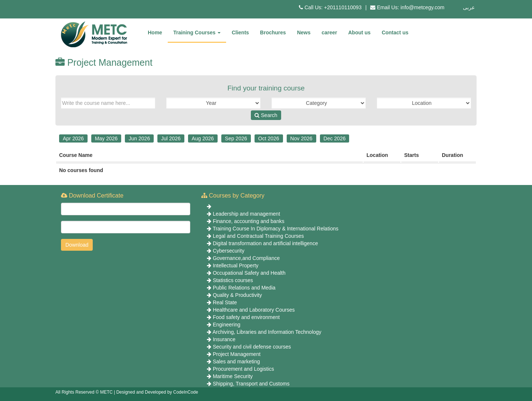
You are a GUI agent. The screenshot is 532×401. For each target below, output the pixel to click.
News (304, 32)
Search (266, 115)
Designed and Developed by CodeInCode (157, 392)
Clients (240, 32)
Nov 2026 (301, 138)
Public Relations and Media (244, 288)
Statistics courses (233, 280)
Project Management (237, 354)
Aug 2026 (203, 138)
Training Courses (197, 32)
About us (360, 32)
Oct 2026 (269, 138)
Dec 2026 (335, 138)
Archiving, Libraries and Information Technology (267, 332)
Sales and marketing (236, 361)
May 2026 (106, 138)
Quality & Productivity (237, 295)
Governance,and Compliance (246, 258)
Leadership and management (246, 214)
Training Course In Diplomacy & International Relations (276, 229)
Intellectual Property (236, 265)
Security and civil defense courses (252, 347)
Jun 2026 (139, 138)
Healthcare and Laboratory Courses (254, 310)
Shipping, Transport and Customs (251, 384)
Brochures (273, 32)
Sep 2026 (236, 138)
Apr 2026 (73, 138)
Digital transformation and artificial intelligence (265, 243)
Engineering (227, 325)
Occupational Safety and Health (249, 273)
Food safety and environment (246, 317)
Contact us (395, 32)
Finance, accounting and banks (249, 221)
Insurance (224, 339)
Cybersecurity (229, 251)
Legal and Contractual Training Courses (258, 236)
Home (155, 32)
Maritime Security (233, 376)
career (329, 32)
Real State (225, 302)
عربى (469, 7)
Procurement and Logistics (243, 369)
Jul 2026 (171, 138)
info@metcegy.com (422, 7)
